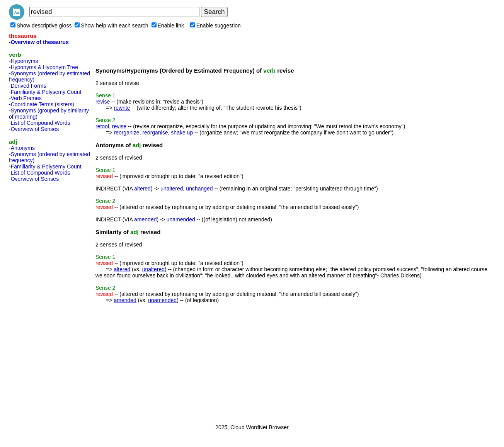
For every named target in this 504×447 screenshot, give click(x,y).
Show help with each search (111, 25)
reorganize (126, 133)
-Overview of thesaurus (39, 42)
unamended (181, 219)
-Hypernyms (23, 61)
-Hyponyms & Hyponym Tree (43, 67)
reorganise (155, 133)
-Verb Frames (25, 98)
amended (145, 219)
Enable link (168, 25)
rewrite (122, 108)
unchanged (199, 189)
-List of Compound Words (39, 123)
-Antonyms (22, 148)
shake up (182, 133)
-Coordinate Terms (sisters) (42, 104)
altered (142, 189)
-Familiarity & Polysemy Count (45, 92)
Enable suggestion (215, 25)
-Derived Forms (27, 86)
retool (102, 126)
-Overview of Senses (34, 129)
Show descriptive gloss (41, 25)
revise (103, 102)
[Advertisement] (40, 301)
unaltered (172, 189)
